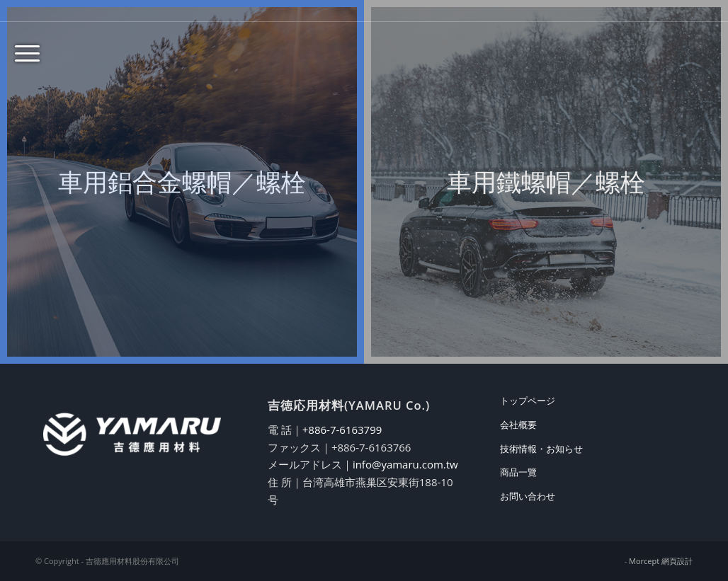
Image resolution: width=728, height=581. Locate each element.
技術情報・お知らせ (541, 449)
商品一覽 (518, 472)
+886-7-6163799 (342, 430)
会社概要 (518, 425)
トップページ (528, 401)
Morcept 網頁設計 (661, 561)
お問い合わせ (528, 496)
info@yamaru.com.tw (405, 464)
